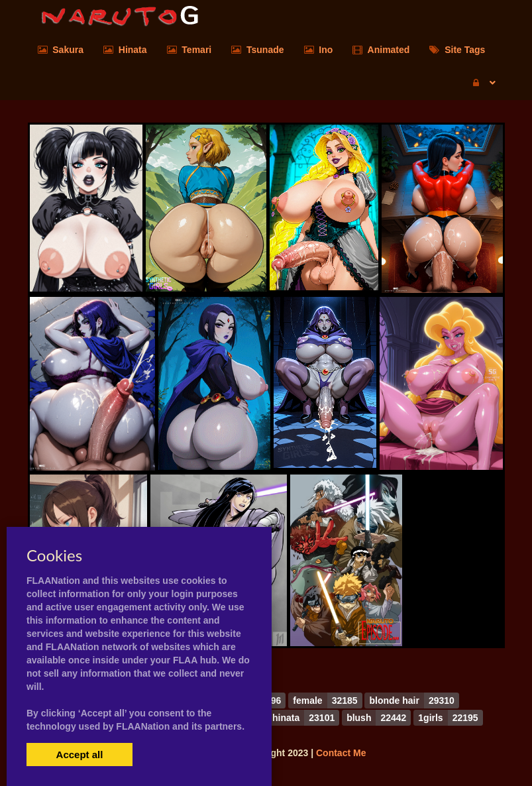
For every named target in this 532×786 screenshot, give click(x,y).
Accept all (80, 755)
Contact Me (341, 753)
